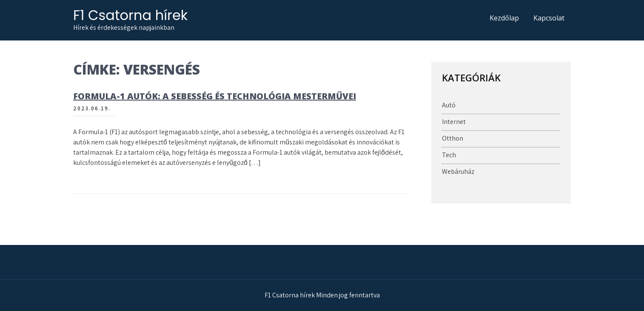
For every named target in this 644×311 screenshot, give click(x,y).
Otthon (453, 138)
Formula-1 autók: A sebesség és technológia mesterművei (215, 96)
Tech (449, 155)
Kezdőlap (504, 18)
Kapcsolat (549, 18)
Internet (454, 122)
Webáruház (458, 171)
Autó (449, 105)
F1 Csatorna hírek (130, 15)
